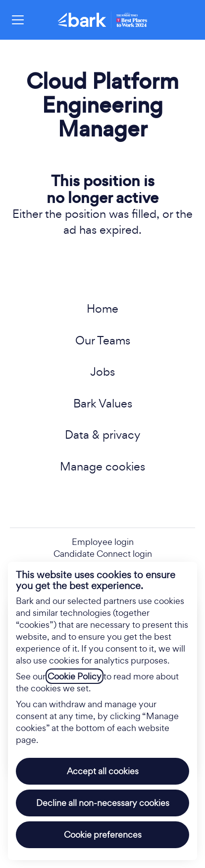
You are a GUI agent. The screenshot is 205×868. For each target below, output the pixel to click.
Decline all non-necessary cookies (103, 803)
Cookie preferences (103, 835)
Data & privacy (102, 434)
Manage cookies (102, 466)
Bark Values (103, 403)
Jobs (102, 371)
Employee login (103, 542)
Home (102, 308)
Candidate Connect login (103, 554)
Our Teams (103, 340)
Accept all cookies (103, 771)
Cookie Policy (75, 676)
